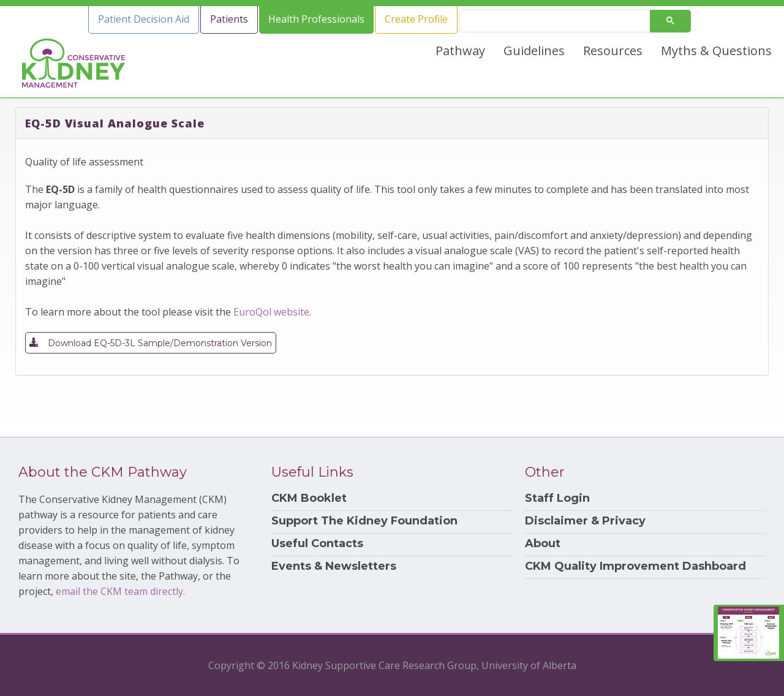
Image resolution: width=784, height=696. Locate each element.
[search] (560, 21)
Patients (229, 19)
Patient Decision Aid (144, 19)
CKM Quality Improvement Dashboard (635, 566)
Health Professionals (316, 19)
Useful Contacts (317, 544)
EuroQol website (271, 312)
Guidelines (534, 51)
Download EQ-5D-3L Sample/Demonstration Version (151, 342)
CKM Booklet (309, 498)
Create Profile (416, 19)
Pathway (460, 51)
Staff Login (557, 498)
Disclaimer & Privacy (585, 521)
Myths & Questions (716, 51)
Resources (613, 51)
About (543, 544)
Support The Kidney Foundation (364, 521)
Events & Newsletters (334, 566)
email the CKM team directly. (120, 591)
